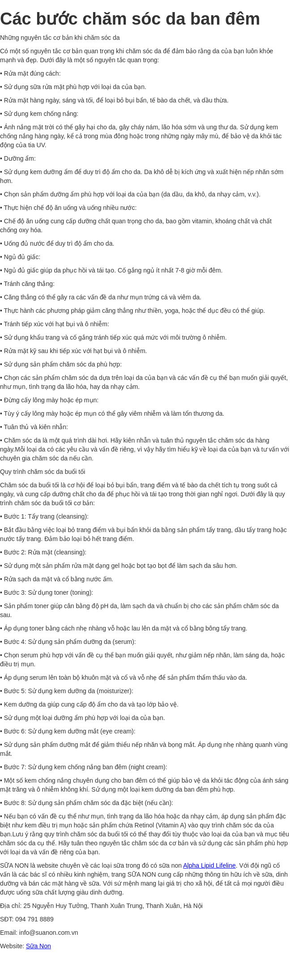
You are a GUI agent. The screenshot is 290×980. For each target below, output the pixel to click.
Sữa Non (38, 946)
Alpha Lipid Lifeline (209, 865)
